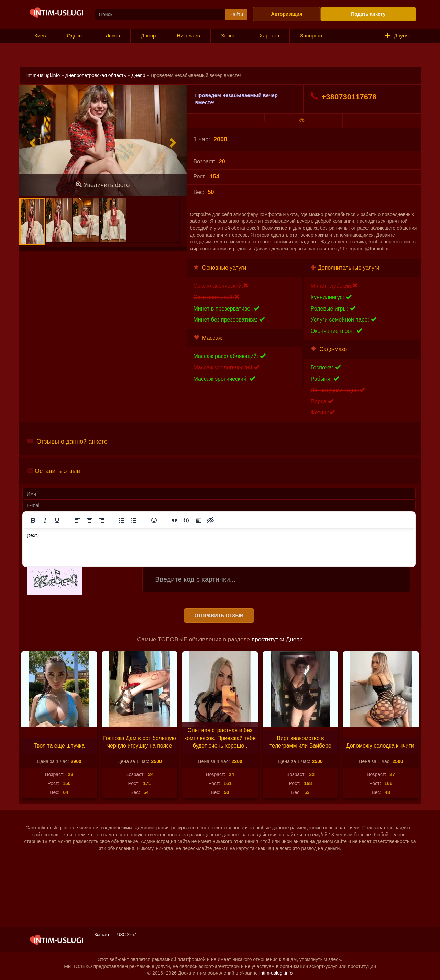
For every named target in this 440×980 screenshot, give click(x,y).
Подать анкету (368, 14)
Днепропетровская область (96, 75)
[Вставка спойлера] (198, 520)
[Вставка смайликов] (154, 520)
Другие (398, 36)
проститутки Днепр (277, 639)
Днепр (148, 36)
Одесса (76, 36)
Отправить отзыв (219, 616)
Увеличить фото (103, 185)
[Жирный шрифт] (33, 520)
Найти (236, 14)
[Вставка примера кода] (186, 520)
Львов (113, 36)
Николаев (188, 36)
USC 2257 (127, 935)
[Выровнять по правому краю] (101, 520)
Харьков (269, 36)
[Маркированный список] (122, 520)
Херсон (230, 36)
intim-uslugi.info (43, 75)
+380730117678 (344, 97)
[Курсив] (45, 520)
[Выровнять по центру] (89, 520)
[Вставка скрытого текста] (210, 520)
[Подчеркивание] (57, 520)
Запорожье (313, 36)
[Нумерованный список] (134, 520)
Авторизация (287, 14)
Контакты (103, 935)
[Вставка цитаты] (174, 520)
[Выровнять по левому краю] (77, 520)
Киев (40, 36)
